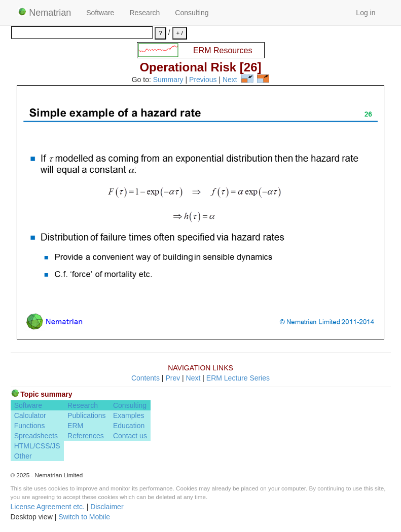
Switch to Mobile (84, 517)
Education (129, 426)
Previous (203, 80)
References (86, 436)
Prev (173, 378)
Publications (87, 415)
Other (23, 456)
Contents (145, 378)
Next (230, 80)
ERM (75, 426)
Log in (366, 13)
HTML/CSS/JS (37, 446)
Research (144, 13)
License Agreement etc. (48, 507)
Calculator (30, 415)
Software (100, 13)
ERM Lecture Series (238, 378)
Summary (168, 80)
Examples (129, 415)
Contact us (130, 436)
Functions (30, 426)
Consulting (192, 13)
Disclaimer (107, 507)
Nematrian (45, 13)
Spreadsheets (36, 436)
